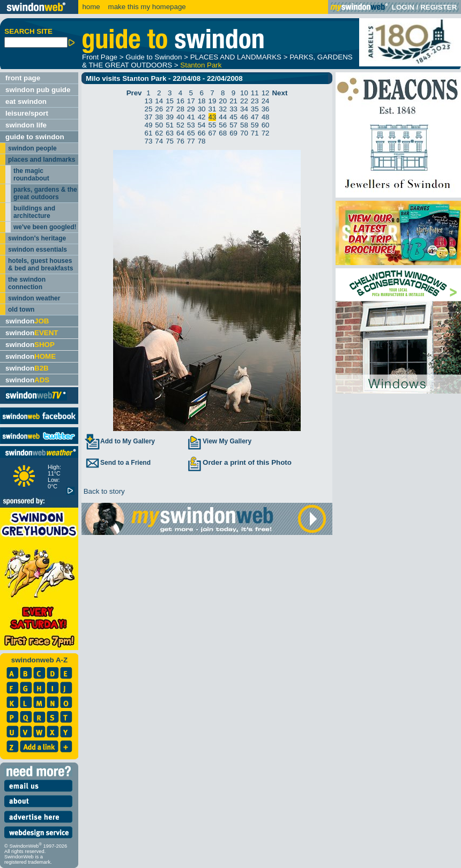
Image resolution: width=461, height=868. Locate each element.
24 (266, 101)
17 (191, 101)
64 (180, 133)
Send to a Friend (117, 463)
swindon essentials (38, 250)
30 (202, 109)
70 (244, 133)
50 (159, 125)
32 (223, 109)
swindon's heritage (37, 238)
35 (255, 109)
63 (170, 133)
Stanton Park (201, 65)
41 (191, 117)
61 (149, 133)
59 (255, 125)
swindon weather (34, 298)
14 (159, 101)
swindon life (26, 125)
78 (202, 141)
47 (255, 117)
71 (255, 133)
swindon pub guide (38, 90)
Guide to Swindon (154, 57)
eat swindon (26, 101)
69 (233, 133)
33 (233, 109)
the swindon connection (27, 283)
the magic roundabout (31, 175)
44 (223, 117)
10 (244, 93)
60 (266, 125)
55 (213, 125)
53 (191, 125)
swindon (27, 321)
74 (159, 141)
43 (213, 117)
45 (233, 117)
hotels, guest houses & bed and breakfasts (40, 265)
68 (223, 133)
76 (180, 141)
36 (266, 109)
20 (223, 101)
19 (213, 101)
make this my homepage (146, 7)
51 (170, 125)
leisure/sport (27, 113)
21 (233, 101)
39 (170, 117)
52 (180, 125)
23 (255, 101)
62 (159, 133)
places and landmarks (42, 160)
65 (191, 133)
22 (244, 101)
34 (244, 109)
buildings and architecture (34, 212)
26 (159, 109)
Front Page (100, 57)
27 (170, 109)
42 (202, 117)
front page (23, 78)
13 (149, 101)
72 (266, 133)
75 (170, 141)
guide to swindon (35, 137)
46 (244, 117)
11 (255, 93)
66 (202, 133)
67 (213, 133)
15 (170, 101)
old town (21, 310)
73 (149, 141)
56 (223, 125)
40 (180, 117)
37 (149, 117)
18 (202, 101)
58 (244, 125)
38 (159, 117)
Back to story (103, 491)
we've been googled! (45, 227)
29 (191, 109)
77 (191, 141)
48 (266, 117)
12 (266, 93)
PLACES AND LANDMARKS (236, 57)
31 (213, 109)
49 (149, 125)
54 (202, 125)
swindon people (32, 148)
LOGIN (403, 7)
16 (180, 101)
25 (149, 109)
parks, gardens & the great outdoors (45, 193)
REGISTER (438, 7)
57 (233, 125)
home (91, 7)
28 (180, 109)
